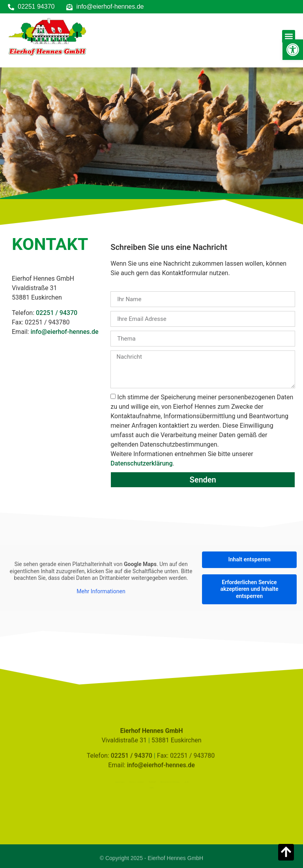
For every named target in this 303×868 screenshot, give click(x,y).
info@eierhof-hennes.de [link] (64, 332)
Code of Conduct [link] (134, 781)
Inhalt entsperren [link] (250, 559)
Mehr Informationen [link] (101, 591)
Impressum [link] (114, 781)
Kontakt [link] (152, 781)
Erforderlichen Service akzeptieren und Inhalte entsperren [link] (250, 589)
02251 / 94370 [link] (57, 313)
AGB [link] (192, 781)
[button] (289, 36)
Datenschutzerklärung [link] (141, 463)
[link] (293, 50)
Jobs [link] (152, 788)
